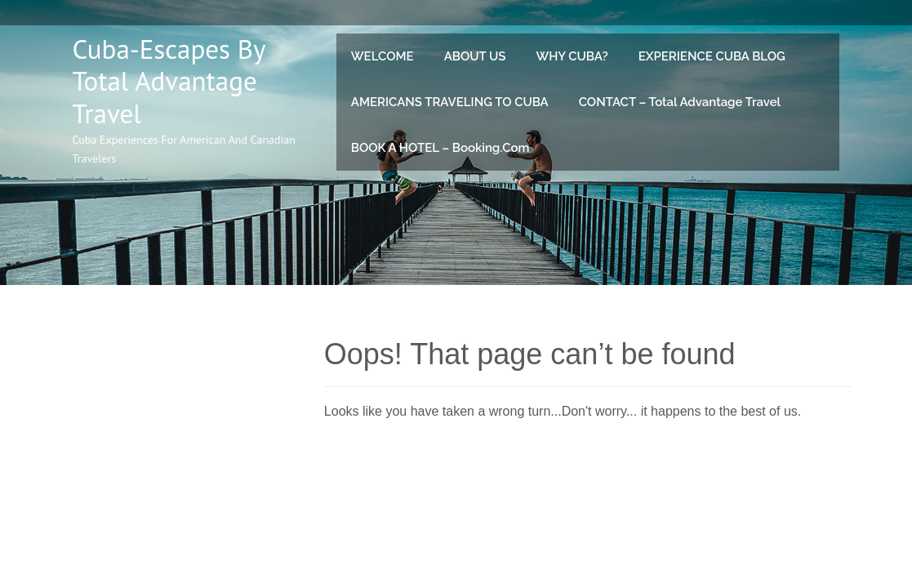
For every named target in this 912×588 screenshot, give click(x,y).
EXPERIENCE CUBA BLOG (712, 56)
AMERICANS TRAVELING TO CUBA (450, 102)
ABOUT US (475, 56)
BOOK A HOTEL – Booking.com (440, 148)
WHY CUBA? (572, 56)
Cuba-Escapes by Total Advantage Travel (169, 81)
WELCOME (383, 56)
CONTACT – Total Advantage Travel (680, 102)
